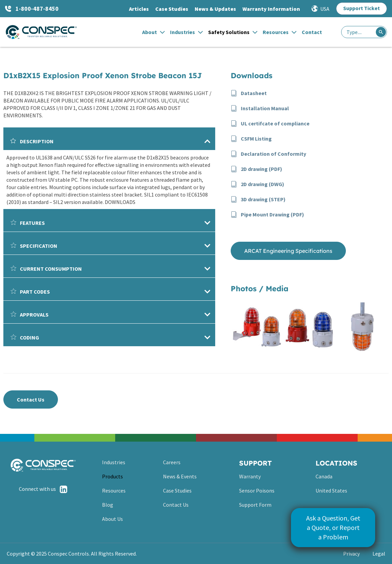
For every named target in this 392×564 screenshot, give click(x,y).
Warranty (250, 476)
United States (331, 491)
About (153, 32)
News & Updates (215, 9)
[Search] (381, 32)
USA (325, 9)
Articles (139, 9)
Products (112, 476)
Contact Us (176, 505)
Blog (108, 505)
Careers (172, 462)
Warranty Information (271, 9)
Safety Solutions (233, 32)
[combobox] (364, 32)
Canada (324, 476)
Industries (186, 32)
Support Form (255, 505)
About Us (112, 519)
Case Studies (172, 9)
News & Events (180, 476)
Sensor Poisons (257, 491)
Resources (280, 32)
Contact (312, 32)
